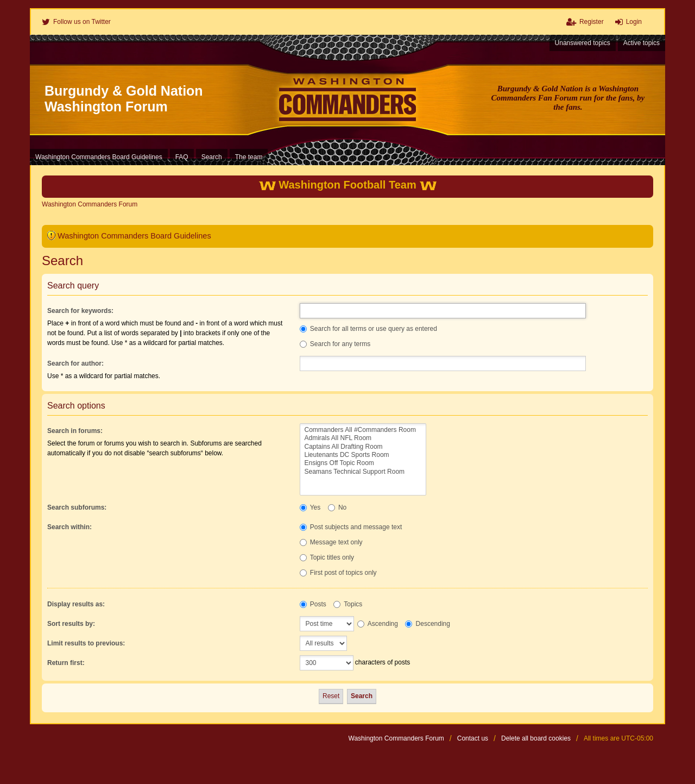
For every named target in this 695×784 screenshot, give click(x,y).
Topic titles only (327, 557)
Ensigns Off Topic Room (363, 463)
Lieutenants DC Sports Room (363, 455)
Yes (310, 507)
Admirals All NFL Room (363, 438)
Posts (313, 604)
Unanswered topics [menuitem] (583, 43)
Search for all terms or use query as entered (368, 329)
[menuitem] (76, 22)
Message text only (331, 542)
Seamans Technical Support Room (363, 472)
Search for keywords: (80, 311)
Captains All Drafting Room (363, 447)
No (337, 507)
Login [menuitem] (634, 22)
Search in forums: (75, 431)
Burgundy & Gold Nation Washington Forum (124, 99)
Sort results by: (71, 624)
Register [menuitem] (592, 22)
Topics (348, 604)
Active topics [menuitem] (642, 43)
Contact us (473, 738)
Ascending (378, 624)
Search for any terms (335, 344)
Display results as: (76, 604)
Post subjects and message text (351, 527)
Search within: (69, 527)
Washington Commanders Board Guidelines (134, 236)
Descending (428, 624)
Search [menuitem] (212, 157)
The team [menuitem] (249, 157)
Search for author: (75, 363)
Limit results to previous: (86, 643)
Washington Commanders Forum (396, 738)
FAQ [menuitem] (182, 157)
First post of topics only (338, 573)
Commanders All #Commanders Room (363, 430)
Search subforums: (77, 507)
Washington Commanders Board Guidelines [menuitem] (99, 157)
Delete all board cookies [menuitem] (536, 738)
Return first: (66, 663)
